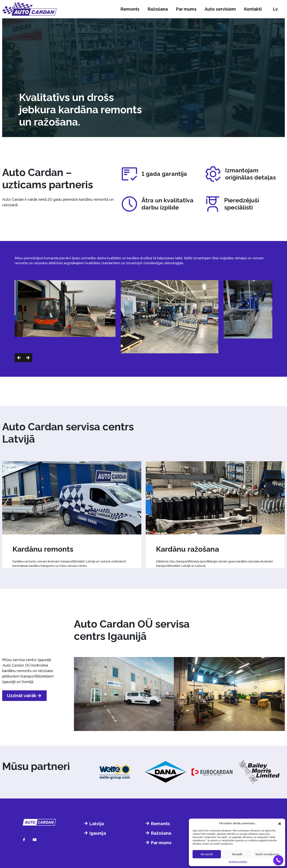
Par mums (186, 9)
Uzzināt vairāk (22, 696)
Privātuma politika (238, 862)
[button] (280, 823)
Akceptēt (207, 854)
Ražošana (158, 9)
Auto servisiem (220, 9)
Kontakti (253, 9)
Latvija (97, 824)
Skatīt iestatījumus (267, 854)
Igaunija (98, 833)
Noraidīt (237, 854)
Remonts (130, 9)
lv (275, 9)
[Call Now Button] (278, 860)
